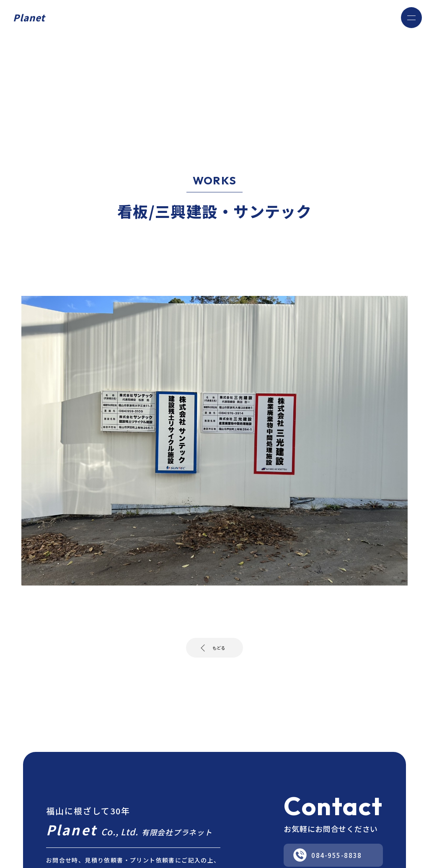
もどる (218, 650)
